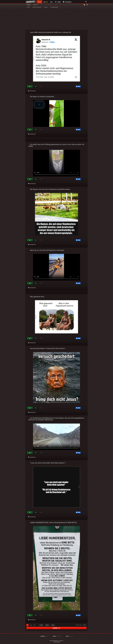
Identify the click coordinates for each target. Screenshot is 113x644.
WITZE (28, 7)
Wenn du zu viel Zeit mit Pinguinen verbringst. (47, 250)
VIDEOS (46, 7)
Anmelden (29, 5)
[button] (39, 105)
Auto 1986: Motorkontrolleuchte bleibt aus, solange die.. (51, 32)
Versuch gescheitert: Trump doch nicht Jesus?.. (48, 348)
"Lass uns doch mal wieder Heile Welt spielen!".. (48, 463)
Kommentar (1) (32, 457)
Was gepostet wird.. (37, 297)
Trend (39, 2)
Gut (30, 87)
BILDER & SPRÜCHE (37, 7)
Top (46, 2)
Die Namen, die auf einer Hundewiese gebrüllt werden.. (50, 189)
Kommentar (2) (32, 620)
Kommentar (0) (32, 91)
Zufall (58, 2)
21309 (47, 625)
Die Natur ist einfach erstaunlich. (42, 97)
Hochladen (67, 2)
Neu (51, 2)
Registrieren (35, 5)
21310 (53, 625)
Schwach (36, 87)
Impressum (61, 641)
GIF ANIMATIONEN (54, 7)
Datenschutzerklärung (54, 641)
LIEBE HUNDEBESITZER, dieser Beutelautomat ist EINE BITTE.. (54, 522)
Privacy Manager (57, 642)
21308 (41, 625)
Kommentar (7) (32, 412)
